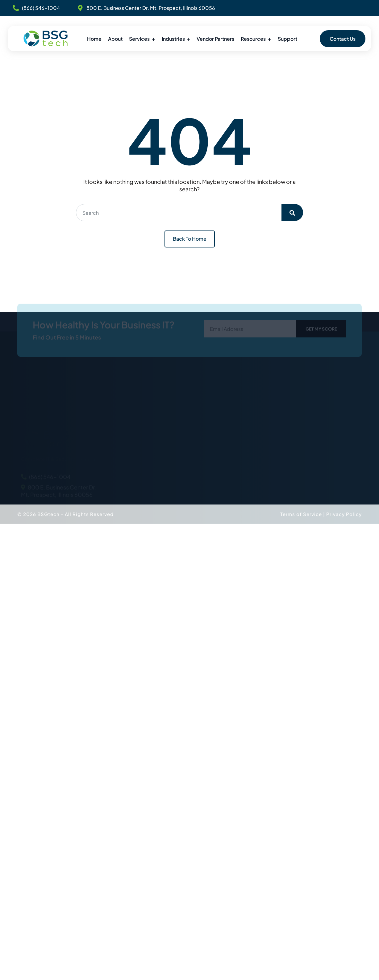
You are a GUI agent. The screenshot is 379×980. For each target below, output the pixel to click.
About (115, 39)
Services (139, 39)
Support (287, 39)
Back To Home (190, 239)
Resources (253, 39)
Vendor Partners (215, 39)
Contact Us (343, 39)
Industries (173, 39)
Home (94, 39)
